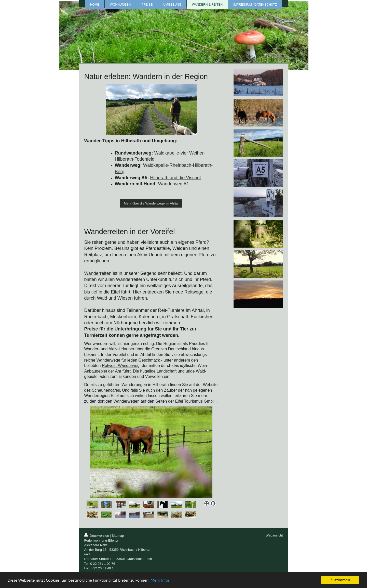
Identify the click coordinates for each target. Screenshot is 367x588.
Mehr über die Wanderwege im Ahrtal (151, 203)
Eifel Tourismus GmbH (195, 401)
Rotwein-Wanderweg (121, 366)
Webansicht (274, 535)
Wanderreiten (98, 273)
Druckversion (97, 536)
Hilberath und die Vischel (175, 178)
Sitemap (118, 536)
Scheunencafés (106, 390)
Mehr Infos (160, 580)
